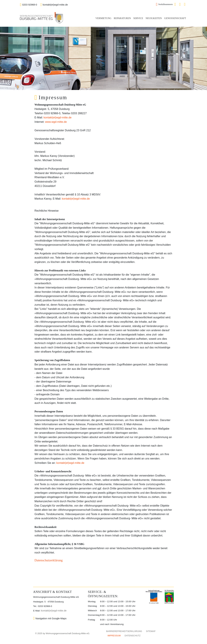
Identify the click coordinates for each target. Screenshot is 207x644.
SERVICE (138, 18)
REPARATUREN (122, 18)
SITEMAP (151, 631)
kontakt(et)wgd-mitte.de (54, 5)
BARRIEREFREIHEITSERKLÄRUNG (124, 631)
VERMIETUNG (103, 18)
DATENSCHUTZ (133, 636)
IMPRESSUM (114, 636)
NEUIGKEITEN (154, 18)
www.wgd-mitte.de (56, 122)
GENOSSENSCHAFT (175, 18)
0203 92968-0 (29, 5)
